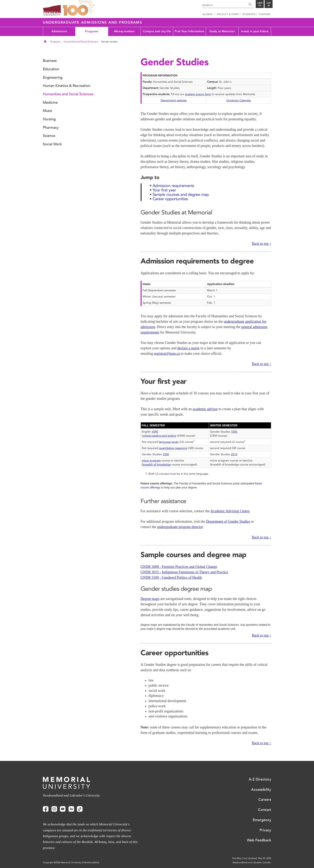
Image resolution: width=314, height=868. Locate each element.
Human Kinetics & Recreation (67, 86)
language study (169, 442)
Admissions (59, 31)
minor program (151, 461)
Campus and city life (157, 31)
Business (50, 61)
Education (51, 69)
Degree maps (150, 599)
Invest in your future (255, 31)
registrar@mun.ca (167, 354)
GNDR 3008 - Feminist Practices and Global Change (179, 567)
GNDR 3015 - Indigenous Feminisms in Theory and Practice (184, 572)
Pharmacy (51, 128)
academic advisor (205, 409)
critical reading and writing (159, 436)
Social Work (52, 144)
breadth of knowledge (157, 465)
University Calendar (239, 100)
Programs (92, 31)
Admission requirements (173, 186)
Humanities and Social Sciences (81, 42)
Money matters (124, 31)
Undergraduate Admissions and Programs (93, 22)
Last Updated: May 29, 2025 (257, 858)
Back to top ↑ (262, 244)
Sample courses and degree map (181, 194)
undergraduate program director (180, 527)
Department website (174, 100)
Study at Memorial (222, 31)
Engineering (53, 77)
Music (48, 111)
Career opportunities (170, 199)
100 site (79, 8)
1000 (166, 454)
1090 (155, 432)
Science (49, 136)
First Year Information (189, 31)
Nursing (49, 119)
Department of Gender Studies (228, 521)
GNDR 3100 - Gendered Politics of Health (171, 578)
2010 (234, 454)
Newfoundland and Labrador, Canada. (252, 862)
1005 (234, 432)
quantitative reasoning (173, 448)
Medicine (50, 102)
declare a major (188, 348)
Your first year (164, 190)
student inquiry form (198, 94)
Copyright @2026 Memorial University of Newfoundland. (71, 862)
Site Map (237, 858)
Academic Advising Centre (230, 511)
